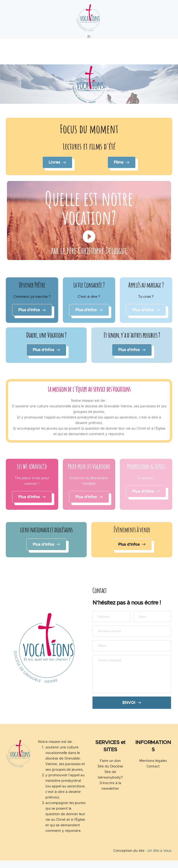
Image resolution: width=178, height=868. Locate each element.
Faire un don (110, 768)
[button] (89, 39)
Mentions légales (153, 768)
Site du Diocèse (110, 774)
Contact (153, 774)
